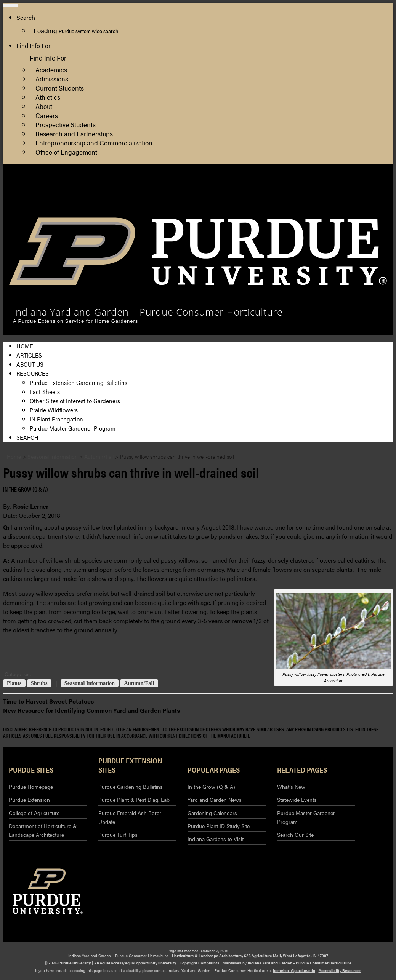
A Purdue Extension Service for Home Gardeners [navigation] (75, 321)
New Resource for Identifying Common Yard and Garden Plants (91, 710)
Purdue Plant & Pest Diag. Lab (134, 800)
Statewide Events (297, 800)
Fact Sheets (45, 392)
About (44, 106)
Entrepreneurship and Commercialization (94, 143)
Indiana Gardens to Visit (216, 839)
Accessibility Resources (340, 970)
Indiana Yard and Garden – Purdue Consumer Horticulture (300, 963)
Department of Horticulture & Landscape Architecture (43, 830)
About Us (30, 364)
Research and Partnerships (74, 133)
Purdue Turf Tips (118, 835)
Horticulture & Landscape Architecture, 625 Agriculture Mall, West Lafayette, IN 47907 (250, 956)
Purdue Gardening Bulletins (131, 787)
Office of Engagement (66, 152)
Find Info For (34, 45)
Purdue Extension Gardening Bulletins (79, 382)
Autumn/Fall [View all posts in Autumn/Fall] (139, 683)
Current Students (60, 88)
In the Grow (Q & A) (211, 787)
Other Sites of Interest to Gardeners (75, 401)
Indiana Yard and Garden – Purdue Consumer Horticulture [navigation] (148, 312)
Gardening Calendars (212, 813)
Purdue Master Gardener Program (73, 428)
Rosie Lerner (31, 506)
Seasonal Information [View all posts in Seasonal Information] (90, 683)
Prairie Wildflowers (54, 410)
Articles (29, 355)
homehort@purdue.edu (294, 970)
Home (25, 346)
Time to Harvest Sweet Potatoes (48, 701)
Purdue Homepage (31, 787)
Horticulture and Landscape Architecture (331, 188)
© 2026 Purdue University (68, 963)
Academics (51, 69)
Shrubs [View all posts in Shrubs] (39, 683)
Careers (47, 115)
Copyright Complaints (199, 963)
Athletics (48, 97)
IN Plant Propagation (56, 419)
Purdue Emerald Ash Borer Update (130, 817)
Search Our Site (295, 835)
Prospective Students (66, 124)
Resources (33, 373)
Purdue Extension (300, 206)
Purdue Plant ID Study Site (219, 826)
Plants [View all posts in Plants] (14, 683)
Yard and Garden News (215, 800)
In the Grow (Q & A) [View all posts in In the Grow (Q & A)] (26, 489)
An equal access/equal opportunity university (135, 963)
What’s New (291, 787)
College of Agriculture (306, 197)
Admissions (52, 79)
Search (27, 437)
